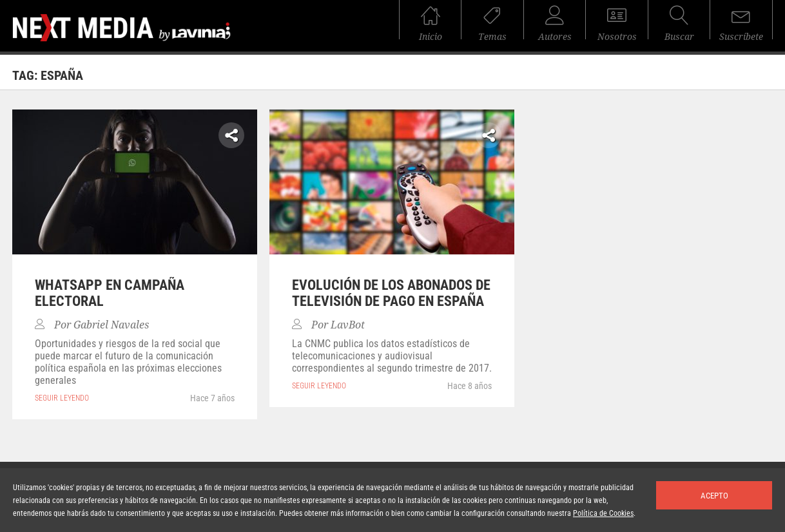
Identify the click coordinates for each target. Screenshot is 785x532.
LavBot (348, 325)
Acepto (714, 496)
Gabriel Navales (111, 325)
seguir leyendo (62, 398)
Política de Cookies (603, 513)
